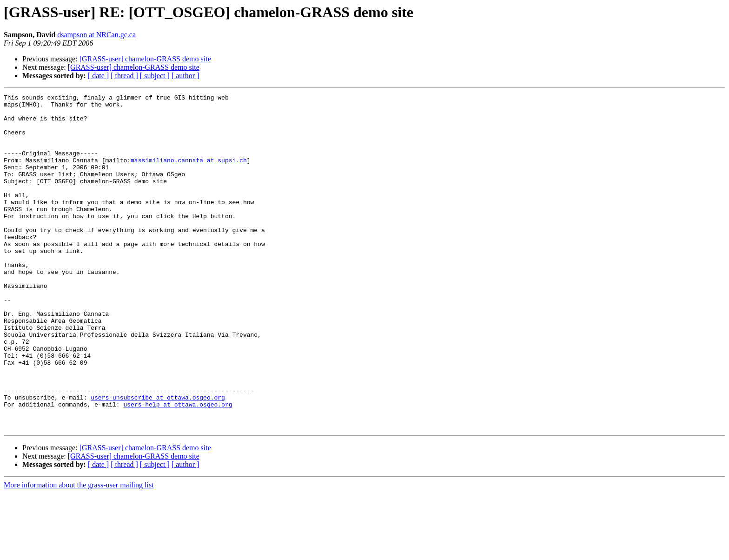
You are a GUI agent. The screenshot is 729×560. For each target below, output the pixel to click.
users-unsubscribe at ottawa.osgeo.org (158, 459)
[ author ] (186, 76)
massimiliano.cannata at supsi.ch (189, 174)
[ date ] (98, 76)
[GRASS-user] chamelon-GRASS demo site (145, 59)
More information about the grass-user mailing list (79, 552)
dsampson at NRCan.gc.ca (96, 35)
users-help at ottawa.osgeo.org (178, 467)
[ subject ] (155, 76)
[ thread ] (124, 76)
